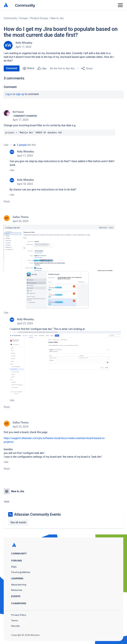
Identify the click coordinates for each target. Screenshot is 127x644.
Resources (17, 590)
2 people (22, 145)
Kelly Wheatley (24, 43)
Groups (24, 18)
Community (25, 5)
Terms (14, 620)
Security (16, 626)
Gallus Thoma (21, 217)
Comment (12, 68)
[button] (59, 267)
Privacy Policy (19, 615)
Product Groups (39, 18)
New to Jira (57, 18)
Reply (7, 201)
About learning (19, 585)
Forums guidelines (21, 572)
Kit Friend (18, 112)
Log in (9, 94)
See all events (18, 522)
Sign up (20, 94)
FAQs (14, 567)
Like (6, 145)
